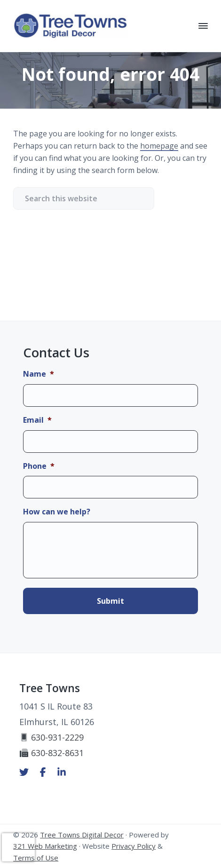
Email (37, 420)
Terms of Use (36, 858)
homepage (159, 146)
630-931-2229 (51, 737)
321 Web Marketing (45, 846)
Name (39, 374)
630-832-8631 (51, 753)
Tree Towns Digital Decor (82, 835)
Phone (39, 466)
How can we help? (57, 512)
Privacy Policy (134, 846)
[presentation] (18, 847)
